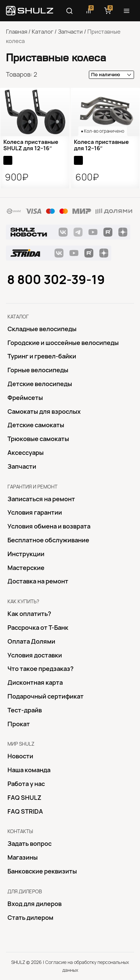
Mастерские (26, 568)
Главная (17, 32)
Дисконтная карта (35, 682)
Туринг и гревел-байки (42, 356)
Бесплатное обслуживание (48, 540)
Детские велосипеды (40, 384)
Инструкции (26, 554)
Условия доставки (35, 655)
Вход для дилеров (35, 904)
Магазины (23, 857)
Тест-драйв (25, 710)
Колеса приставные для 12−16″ (101, 145)
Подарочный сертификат (46, 696)
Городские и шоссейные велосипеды (63, 343)
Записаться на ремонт (41, 499)
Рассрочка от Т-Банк (38, 628)
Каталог (43, 32)
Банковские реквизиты (42, 871)
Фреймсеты (25, 398)
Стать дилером (30, 918)
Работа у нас (26, 784)
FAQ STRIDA (25, 811)
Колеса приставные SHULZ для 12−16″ (31, 145)
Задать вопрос (29, 844)
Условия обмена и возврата (49, 526)
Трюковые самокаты (38, 439)
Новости (20, 756)
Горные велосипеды (38, 370)
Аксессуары (26, 453)
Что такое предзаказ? (41, 669)
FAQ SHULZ (24, 798)
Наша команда (29, 770)
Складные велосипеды (42, 329)
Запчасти (70, 32)
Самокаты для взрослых (44, 412)
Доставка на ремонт (38, 581)
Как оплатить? (29, 614)
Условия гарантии (35, 512)
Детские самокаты (36, 425)
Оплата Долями (31, 641)
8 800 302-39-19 (56, 280)
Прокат (19, 724)
